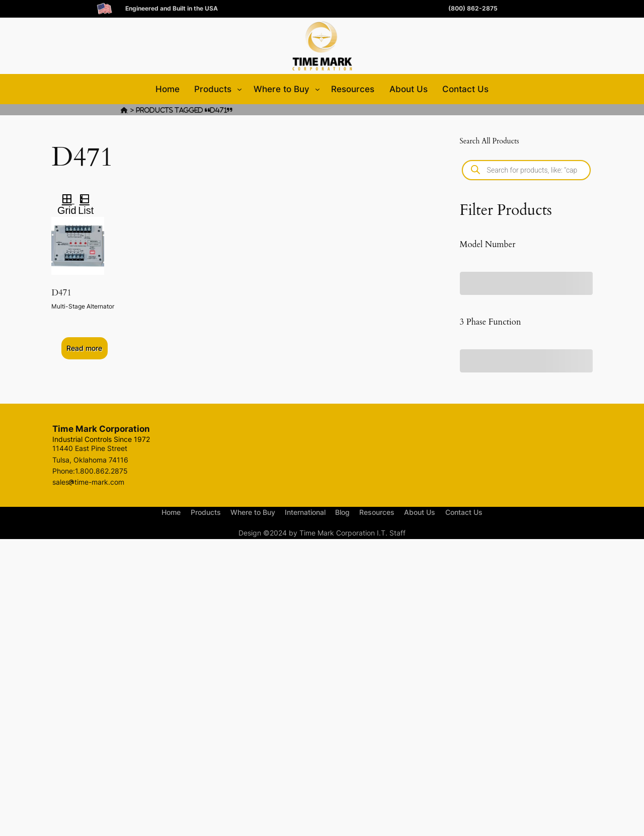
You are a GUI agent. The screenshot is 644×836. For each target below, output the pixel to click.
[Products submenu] (239, 89)
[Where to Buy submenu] (317, 89)
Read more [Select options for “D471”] (84, 348)
